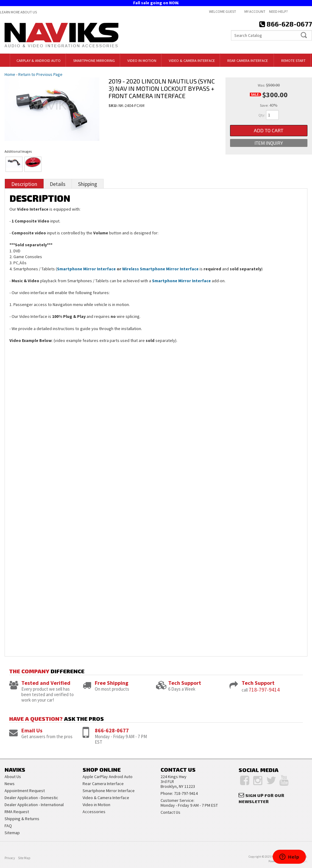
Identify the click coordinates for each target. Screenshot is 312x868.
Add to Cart (269, 131)
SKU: (113, 105)
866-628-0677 (112, 730)
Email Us (32, 730)
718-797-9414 (264, 690)
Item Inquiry (269, 144)
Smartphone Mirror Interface (86, 269)
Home (10, 74)
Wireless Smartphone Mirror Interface (160, 269)
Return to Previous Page (40, 74)
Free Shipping (112, 683)
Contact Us (170, 812)
